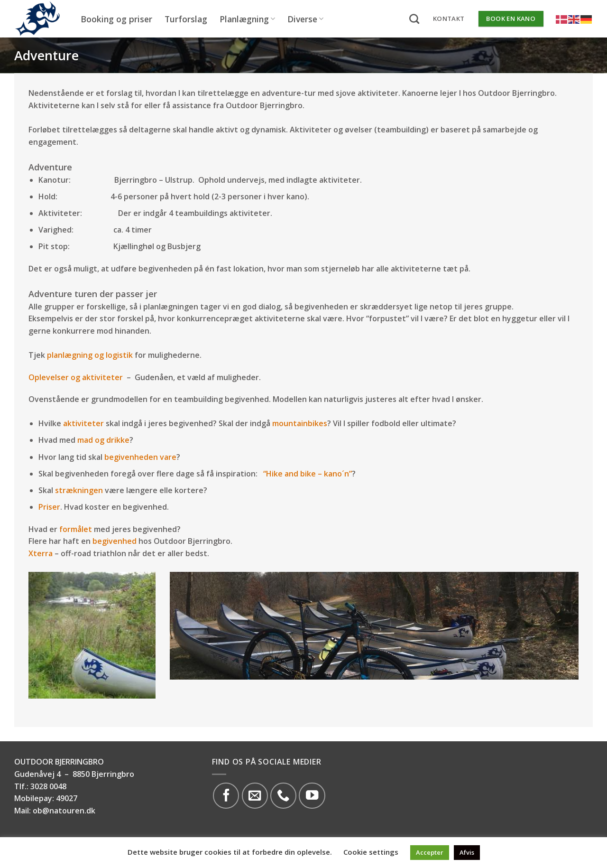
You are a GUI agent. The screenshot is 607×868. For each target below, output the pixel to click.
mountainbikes (300, 423)
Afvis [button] (467, 852)
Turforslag (186, 19)
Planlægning (247, 19)
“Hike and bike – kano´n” (308, 474)
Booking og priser (116, 19)
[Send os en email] (255, 796)
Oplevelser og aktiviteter (76, 377)
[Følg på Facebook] (226, 796)
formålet (76, 529)
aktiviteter (83, 423)
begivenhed (115, 541)
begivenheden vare (140, 457)
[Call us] (283, 796)
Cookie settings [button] (371, 852)
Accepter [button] (430, 852)
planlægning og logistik (90, 355)
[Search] (414, 19)
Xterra (41, 553)
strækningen (79, 490)
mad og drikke (103, 440)
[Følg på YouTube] (312, 796)
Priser (49, 507)
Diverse (305, 19)
